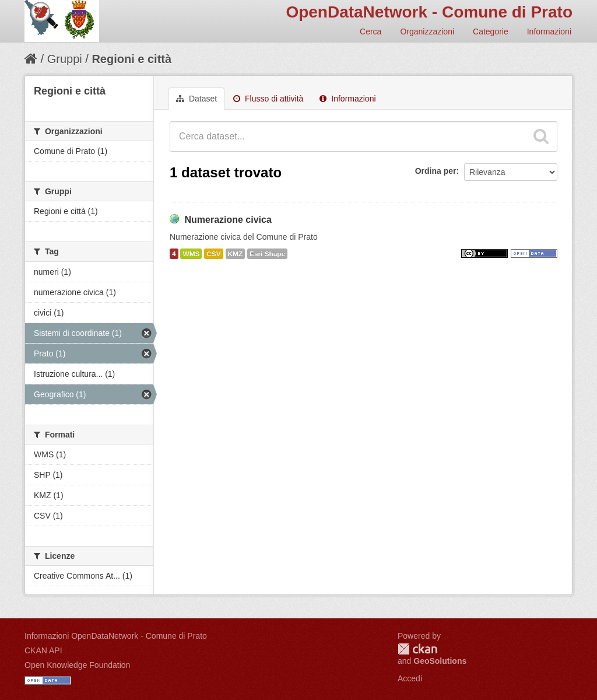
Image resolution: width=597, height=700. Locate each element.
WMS (191, 254)
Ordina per (436, 171)
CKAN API (43, 650)
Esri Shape (267, 254)
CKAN (417, 649)
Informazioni (549, 32)
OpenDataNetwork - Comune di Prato (429, 12)
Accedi (410, 678)
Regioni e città (131, 59)
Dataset (196, 99)
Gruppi (65, 59)
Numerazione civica (228, 220)
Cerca (371, 32)
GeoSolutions (440, 661)
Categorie (491, 32)
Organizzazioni (427, 32)
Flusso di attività (268, 99)
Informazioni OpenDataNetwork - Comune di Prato (116, 636)
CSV (213, 254)
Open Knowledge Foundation (77, 665)
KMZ (236, 254)
